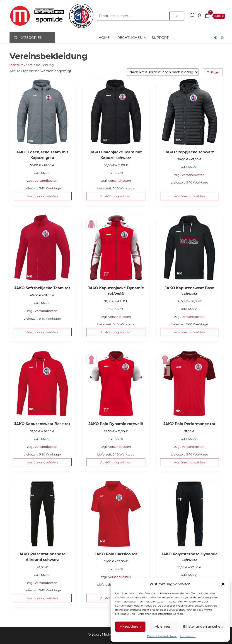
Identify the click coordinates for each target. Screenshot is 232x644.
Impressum (188, 636)
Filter (213, 72)
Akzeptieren (130, 626)
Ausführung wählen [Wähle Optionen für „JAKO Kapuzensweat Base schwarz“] (189, 332)
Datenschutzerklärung (162, 636)
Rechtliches (130, 38)
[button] (223, 584)
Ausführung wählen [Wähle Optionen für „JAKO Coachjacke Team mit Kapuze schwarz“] (116, 196)
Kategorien (31, 38)
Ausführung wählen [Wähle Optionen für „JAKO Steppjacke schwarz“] (189, 196)
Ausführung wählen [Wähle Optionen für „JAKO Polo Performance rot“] (189, 462)
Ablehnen (163, 626)
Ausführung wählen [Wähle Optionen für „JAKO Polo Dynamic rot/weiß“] (116, 462)
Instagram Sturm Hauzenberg (222, 38)
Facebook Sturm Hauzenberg (216, 38)
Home (104, 38)
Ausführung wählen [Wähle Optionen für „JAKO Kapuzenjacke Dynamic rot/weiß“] (116, 332)
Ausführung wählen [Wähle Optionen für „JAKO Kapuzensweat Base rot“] (42, 462)
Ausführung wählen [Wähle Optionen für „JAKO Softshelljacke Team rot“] (42, 332)
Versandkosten (46, 181)
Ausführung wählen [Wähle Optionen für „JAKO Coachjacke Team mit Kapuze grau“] (42, 196)
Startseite (17, 65)
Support (160, 38)
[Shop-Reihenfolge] (163, 72)
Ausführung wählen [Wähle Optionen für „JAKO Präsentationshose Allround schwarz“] (42, 598)
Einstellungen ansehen (203, 626)
